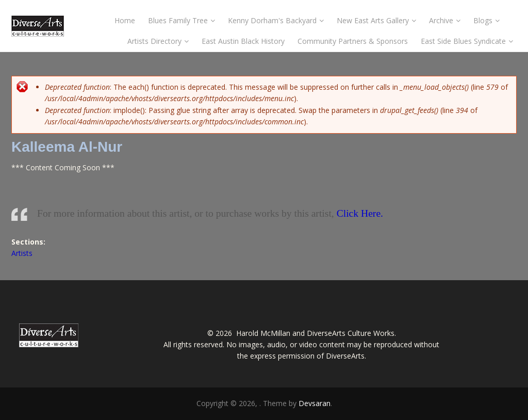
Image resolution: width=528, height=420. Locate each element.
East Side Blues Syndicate (467, 41)
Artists (22, 253)
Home (125, 20)
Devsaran (315, 403)
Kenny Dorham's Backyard (276, 20)
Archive (445, 20)
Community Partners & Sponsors (353, 41)
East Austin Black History (243, 41)
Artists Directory (158, 41)
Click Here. (360, 213)
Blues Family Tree (181, 20)
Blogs (486, 20)
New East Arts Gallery (376, 20)
